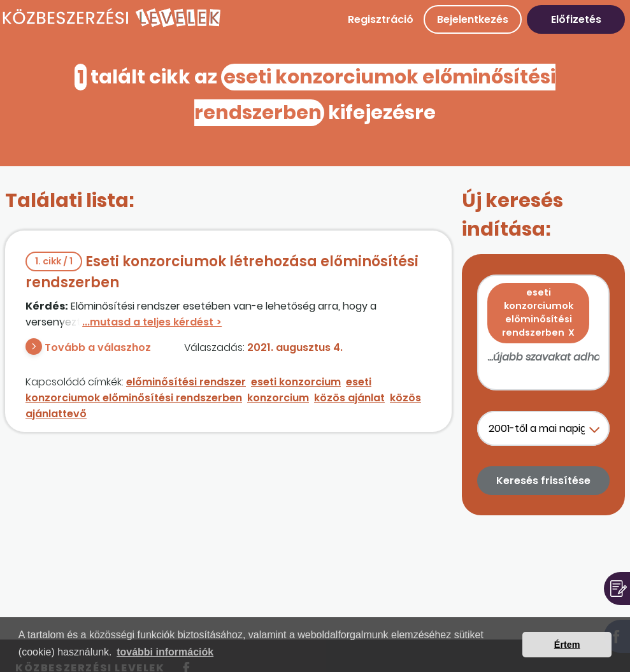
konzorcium (278, 398)
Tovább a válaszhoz (98, 347)
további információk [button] (165, 652)
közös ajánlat (349, 398)
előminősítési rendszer (186, 382)
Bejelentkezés (473, 19)
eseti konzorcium (296, 382)
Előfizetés (576, 19)
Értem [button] (567, 645)
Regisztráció (381, 19)
